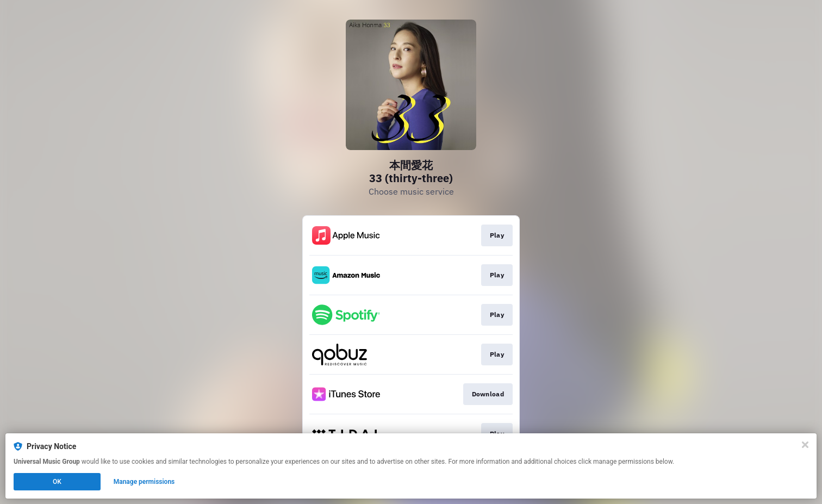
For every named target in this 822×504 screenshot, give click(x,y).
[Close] (805, 445)
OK (57, 482)
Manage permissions (144, 482)
